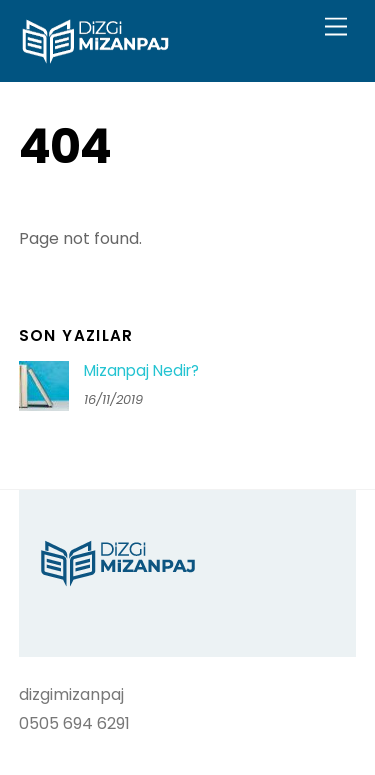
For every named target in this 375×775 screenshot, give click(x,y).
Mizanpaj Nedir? (141, 371)
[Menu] (336, 27)
